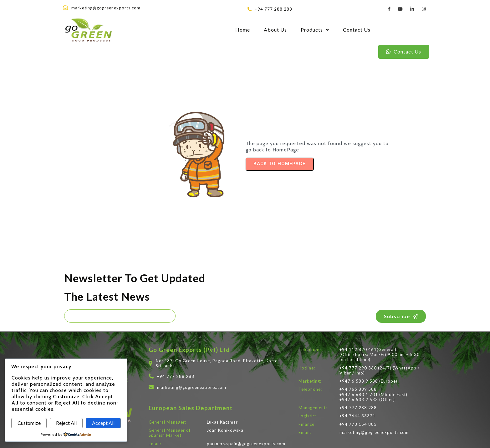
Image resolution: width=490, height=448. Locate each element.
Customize (29, 423)
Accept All (103, 423)
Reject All (66, 423)
